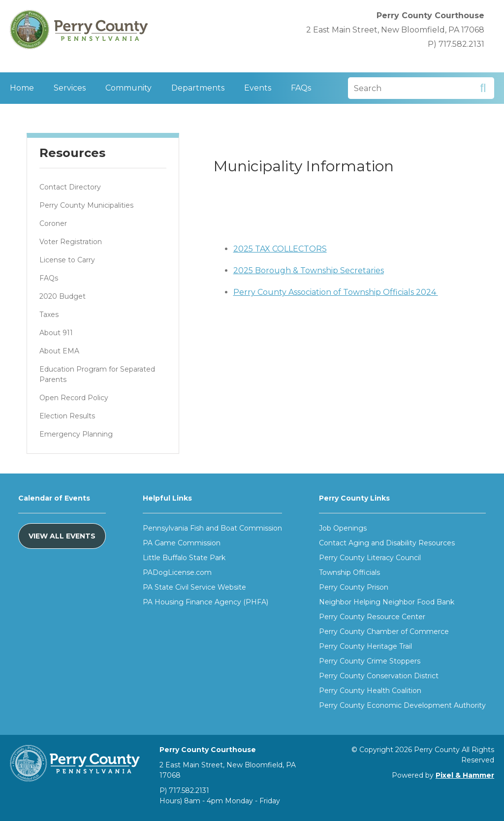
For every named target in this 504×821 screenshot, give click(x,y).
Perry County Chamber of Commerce (384, 632)
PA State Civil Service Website (194, 587)
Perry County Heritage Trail (365, 646)
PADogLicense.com (177, 572)
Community (128, 88)
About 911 (56, 333)
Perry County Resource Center (372, 617)
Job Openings (343, 528)
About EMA (59, 351)
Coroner (53, 223)
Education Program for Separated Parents (97, 374)
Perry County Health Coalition (370, 691)
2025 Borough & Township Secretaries (309, 270)
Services (70, 88)
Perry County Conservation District (379, 676)
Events (258, 88)
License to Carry (67, 260)
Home (22, 88)
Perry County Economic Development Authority (402, 705)
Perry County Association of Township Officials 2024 (336, 292)
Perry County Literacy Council (370, 558)
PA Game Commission (182, 543)
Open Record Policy (74, 398)
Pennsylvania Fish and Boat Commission (212, 528)
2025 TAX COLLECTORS (280, 249)
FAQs (301, 88)
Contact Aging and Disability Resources (387, 543)
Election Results (67, 416)
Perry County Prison (354, 587)
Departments (198, 88)
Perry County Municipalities (86, 205)
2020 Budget (63, 296)
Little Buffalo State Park (184, 558)
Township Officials (349, 572)
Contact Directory (70, 187)
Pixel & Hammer (465, 775)
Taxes (49, 315)
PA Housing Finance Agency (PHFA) (205, 602)
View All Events (62, 536)
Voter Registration (71, 242)
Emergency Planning (76, 434)
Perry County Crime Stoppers (370, 661)
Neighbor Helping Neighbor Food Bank (387, 602)
